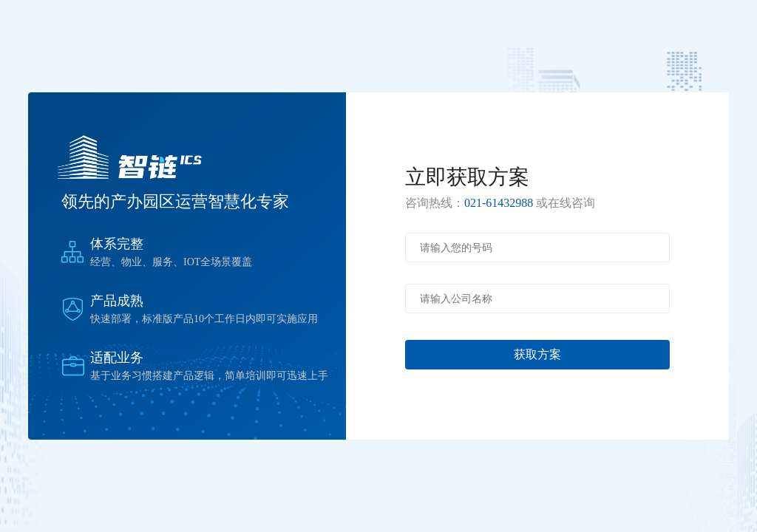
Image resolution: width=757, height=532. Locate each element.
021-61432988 (499, 203)
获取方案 (537, 354)
